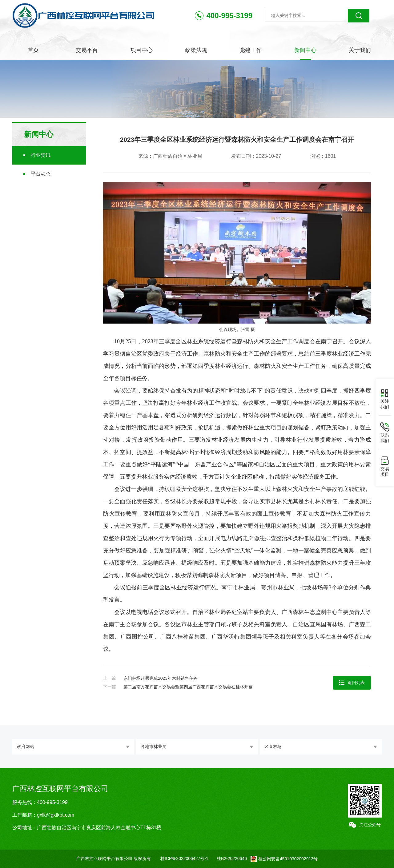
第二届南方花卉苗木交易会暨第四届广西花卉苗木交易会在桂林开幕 (188, 687)
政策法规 (196, 50)
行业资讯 (41, 155)
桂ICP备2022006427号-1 (184, 858)
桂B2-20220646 (232, 858)
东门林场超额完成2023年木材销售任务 (161, 678)
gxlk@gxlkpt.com (56, 815)
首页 (33, 50)
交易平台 (87, 50)
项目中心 (142, 50)
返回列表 (352, 683)
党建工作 (251, 50)
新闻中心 (305, 50)
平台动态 (41, 174)
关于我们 (360, 50)
